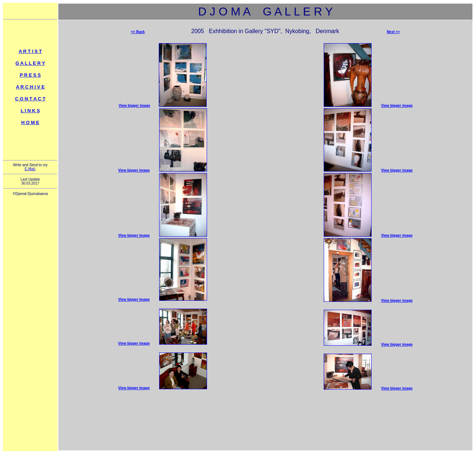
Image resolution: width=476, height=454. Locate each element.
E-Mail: (30, 169)
